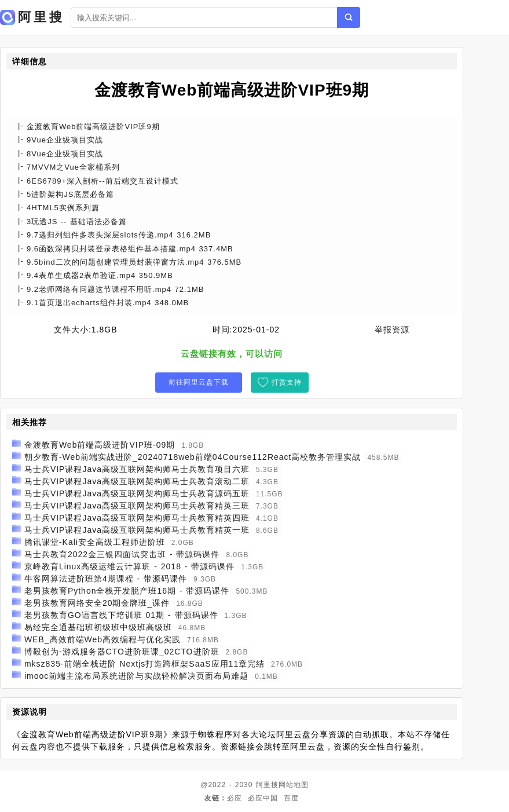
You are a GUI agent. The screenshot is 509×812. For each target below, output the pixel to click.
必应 (235, 798)
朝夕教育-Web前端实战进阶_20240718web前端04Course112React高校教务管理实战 (193, 457)
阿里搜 (267, 785)
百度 (291, 798)
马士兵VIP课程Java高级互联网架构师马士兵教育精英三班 (137, 506)
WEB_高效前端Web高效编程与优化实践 (102, 639)
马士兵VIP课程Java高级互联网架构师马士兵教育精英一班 (137, 530)
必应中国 (263, 798)
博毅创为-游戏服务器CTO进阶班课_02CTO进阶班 (122, 652)
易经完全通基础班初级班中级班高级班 (98, 627)
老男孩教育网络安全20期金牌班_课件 (97, 603)
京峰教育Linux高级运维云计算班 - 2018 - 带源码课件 (130, 566)
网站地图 (294, 785)
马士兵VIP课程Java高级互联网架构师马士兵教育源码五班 (137, 493)
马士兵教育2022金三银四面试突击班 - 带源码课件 (122, 554)
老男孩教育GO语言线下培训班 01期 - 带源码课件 (121, 615)
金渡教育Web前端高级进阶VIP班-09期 (100, 445)
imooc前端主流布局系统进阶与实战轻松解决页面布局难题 (136, 676)
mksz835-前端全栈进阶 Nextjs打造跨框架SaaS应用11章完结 (144, 664)
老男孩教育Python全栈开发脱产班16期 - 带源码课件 (127, 591)
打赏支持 (287, 382)
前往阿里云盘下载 (199, 382)
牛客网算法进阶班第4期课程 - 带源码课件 (106, 579)
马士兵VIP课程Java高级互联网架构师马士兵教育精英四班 (137, 518)
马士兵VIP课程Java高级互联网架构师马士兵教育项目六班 (137, 469)
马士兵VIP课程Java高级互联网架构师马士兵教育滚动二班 (137, 481)
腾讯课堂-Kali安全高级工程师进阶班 (95, 542)
